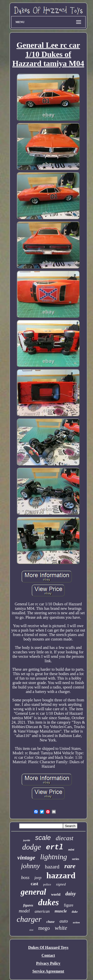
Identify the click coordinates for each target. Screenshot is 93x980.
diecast (65, 838)
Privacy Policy (48, 963)
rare (70, 866)
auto (64, 921)
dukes (49, 902)
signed (61, 884)
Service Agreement (48, 971)
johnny (31, 866)
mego (44, 928)
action (76, 922)
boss (25, 877)
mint (71, 849)
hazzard (61, 875)
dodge (32, 847)
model (24, 911)
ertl (55, 847)
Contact (48, 955)
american (42, 911)
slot (31, 930)
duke (75, 912)
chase (50, 922)
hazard (52, 867)
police (47, 884)
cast (34, 884)
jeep (38, 878)
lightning (54, 857)
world (56, 894)
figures (28, 905)
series (76, 859)
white (61, 928)
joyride (27, 840)
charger (29, 919)
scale (43, 838)
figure (68, 905)
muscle (61, 911)
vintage (26, 857)
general (33, 892)
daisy (70, 894)
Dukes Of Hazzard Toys (48, 947)
